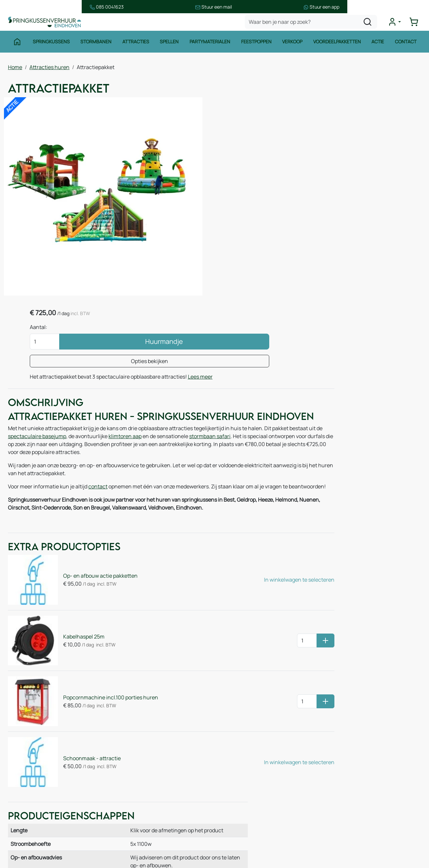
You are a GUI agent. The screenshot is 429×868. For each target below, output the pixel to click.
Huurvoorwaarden (247, 750)
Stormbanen (95, 45)
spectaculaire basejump (88, 373)
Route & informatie (142, 758)
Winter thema (31, 843)
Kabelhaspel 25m (75, 566)
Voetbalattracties (36, 816)
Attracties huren (49, 70)
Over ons (130, 771)
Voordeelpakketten (338, 45)
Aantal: (250, 127)
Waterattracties (34, 803)
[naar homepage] (48, 24)
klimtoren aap (176, 373)
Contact (408, 45)
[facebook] (330, 838)
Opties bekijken (308, 161)
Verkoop (293, 45)
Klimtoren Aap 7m (333, 466)
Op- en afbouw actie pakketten (92, 516)
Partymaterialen (210, 45)
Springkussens (50, 45)
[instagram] (352, 838)
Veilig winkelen (243, 764)
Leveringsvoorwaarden (253, 777)
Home (15, 70)
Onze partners (137, 797)
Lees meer (280, 185)
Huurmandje (322, 142)
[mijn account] (397, 24)
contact (98, 423)
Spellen (169, 45)
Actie (379, 45)
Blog (125, 784)
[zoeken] (370, 24)
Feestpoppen (257, 45)
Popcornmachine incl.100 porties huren (102, 616)
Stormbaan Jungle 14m (328, 450)
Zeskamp (26, 830)
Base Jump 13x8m (399, 450)
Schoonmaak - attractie (83, 666)
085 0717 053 (364, 777)
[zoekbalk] (314, 24)
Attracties (135, 45)
